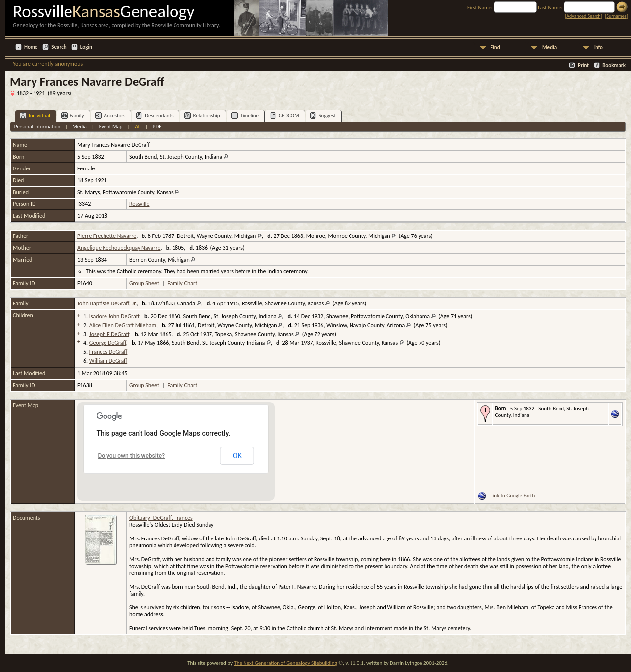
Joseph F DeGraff (109, 334)
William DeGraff (108, 361)
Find (495, 48)
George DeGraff (108, 343)
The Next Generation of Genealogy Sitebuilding (285, 663)
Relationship (202, 116)
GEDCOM (284, 116)
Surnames (616, 16)
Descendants (155, 116)
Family (73, 116)
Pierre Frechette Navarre (107, 236)
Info (598, 48)
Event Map (111, 126)
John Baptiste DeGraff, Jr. (107, 303)
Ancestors (110, 116)
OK (237, 456)
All (137, 126)
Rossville (139, 204)
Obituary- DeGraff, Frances (161, 518)
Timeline (245, 116)
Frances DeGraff (108, 352)
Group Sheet (144, 283)
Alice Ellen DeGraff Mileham (123, 325)
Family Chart (182, 283)
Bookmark (614, 65)
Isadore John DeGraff (114, 316)
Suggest (323, 116)
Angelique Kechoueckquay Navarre (119, 248)
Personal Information (37, 126)
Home (31, 47)
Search (59, 47)
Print (583, 65)
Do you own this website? (131, 456)
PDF (157, 126)
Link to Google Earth (513, 495)
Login (86, 47)
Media (549, 48)
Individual (35, 116)
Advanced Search (583, 16)
